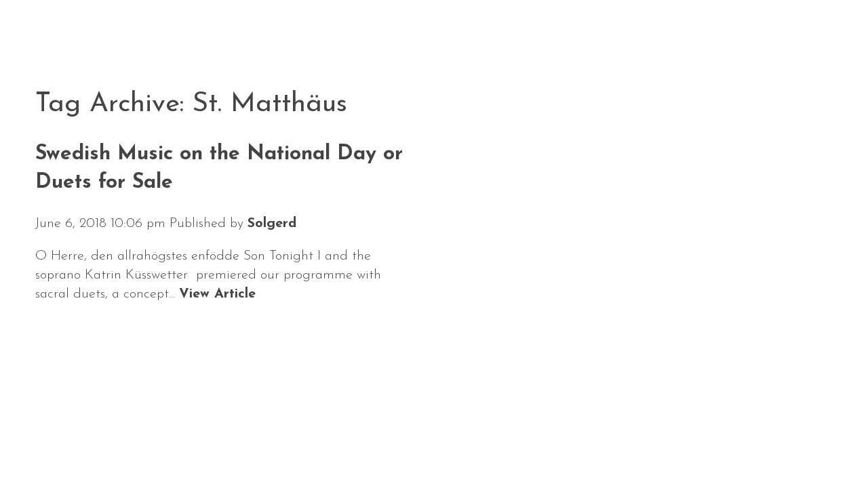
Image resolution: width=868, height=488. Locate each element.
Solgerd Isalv (693, 438)
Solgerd (272, 224)
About (221, 446)
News (58, 446)
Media (397, 446)
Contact (475, 446)
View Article (217, 294)
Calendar (138, 446)
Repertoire (308, 446)
